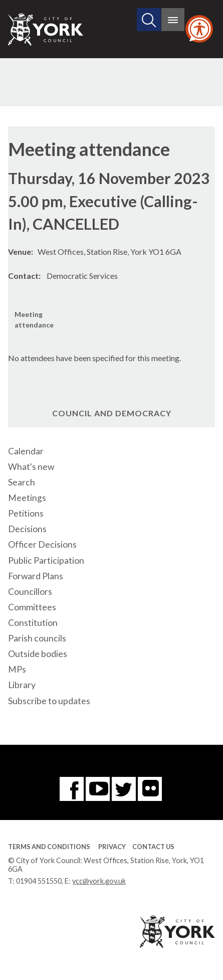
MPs (17, 669)
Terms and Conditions (49, 847)
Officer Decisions (42, 544)
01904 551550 (39, 881)
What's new (31, 467)
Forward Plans (36, 576)
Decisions (27, 529)
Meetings (27, 498)
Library (22, 685)
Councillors (30, 592)
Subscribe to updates (49, 701)
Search (22, 482)
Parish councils (37, 638)
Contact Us (153, 847)
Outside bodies (38, 654)
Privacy (112, 847)
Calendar (26, 451)
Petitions (26, 513)
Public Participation (46, 560)
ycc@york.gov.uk (99, 881)
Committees (32, 607)
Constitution (33, 623)
